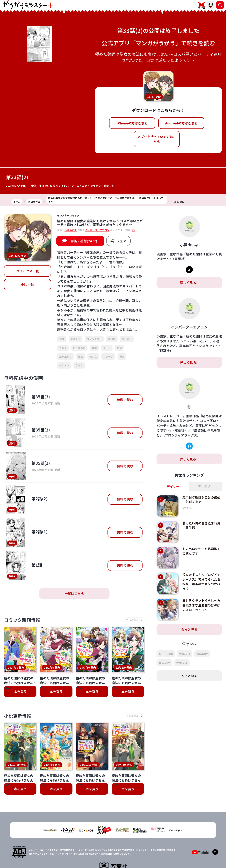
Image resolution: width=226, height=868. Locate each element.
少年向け (185, 654)
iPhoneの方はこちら (132, 123)
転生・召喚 (166, 654)
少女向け (182, 663)
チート (107, 348)
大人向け (164, 663)
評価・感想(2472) (84, 241)
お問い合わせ (140, 854)
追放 (62, 339)
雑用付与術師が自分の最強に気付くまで (202, 499)
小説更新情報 (19, 716)
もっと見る (189, 630)
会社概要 (93, 854)
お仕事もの (79, 348)
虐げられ (127, 339)
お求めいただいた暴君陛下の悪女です (202, 551)
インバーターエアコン (75, 186)
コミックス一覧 (28, 271)
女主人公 (76, 339)
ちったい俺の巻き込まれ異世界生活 (202, 525)
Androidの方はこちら (181, 123)
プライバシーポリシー (115, 854)
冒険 (94, 348)
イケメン (64, 365)
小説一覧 (28, 285)
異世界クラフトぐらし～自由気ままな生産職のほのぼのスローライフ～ (202, 605)
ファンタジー (94, 339)
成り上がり (65, 356)
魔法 (81, 356)
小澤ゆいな (46, 186)
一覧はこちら (74, 593)
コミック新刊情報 (24, 620)
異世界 (112, 339)
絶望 (119, 348)
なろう (79, 365)
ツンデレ (108, 356)
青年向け (202, 654)
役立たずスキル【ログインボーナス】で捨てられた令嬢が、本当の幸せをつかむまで (202, 582)
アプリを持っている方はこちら (157, 139)
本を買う (20, 692)
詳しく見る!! (189, 283)
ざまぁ (63, 348)
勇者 (122, 356)
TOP (81, 854)
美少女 (93, 356)
